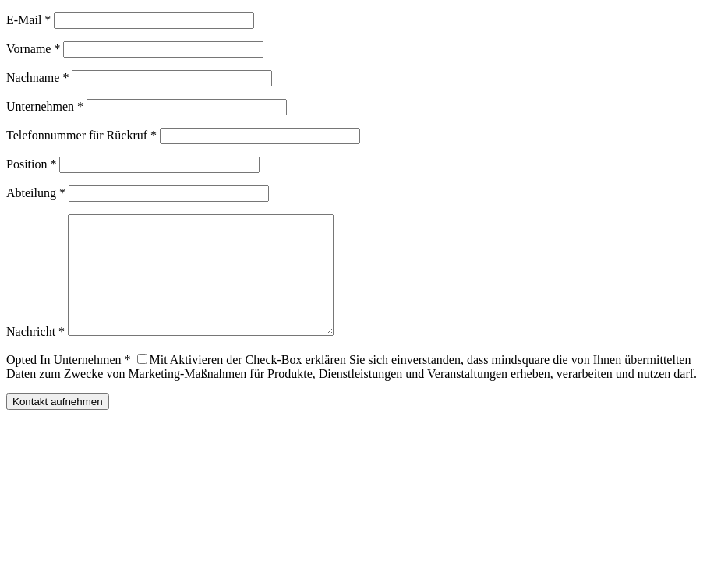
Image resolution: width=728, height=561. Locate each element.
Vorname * (33, 49)
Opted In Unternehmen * (69, 383)
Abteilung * (36, 193)
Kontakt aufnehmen (58, 425)
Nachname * (37, 78)
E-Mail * (28, 20)
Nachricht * (35, 355)
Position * (31, 164)
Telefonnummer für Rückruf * (81, 135)
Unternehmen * (45, 106)
